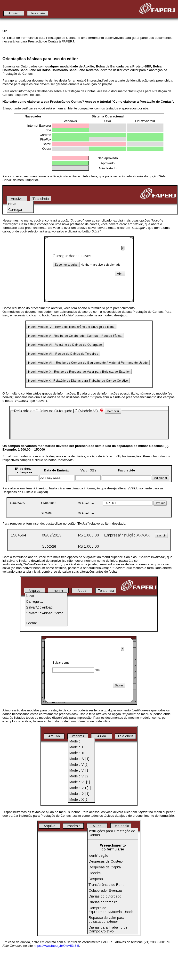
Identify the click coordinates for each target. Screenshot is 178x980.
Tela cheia (38, 13)
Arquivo (14, 13)
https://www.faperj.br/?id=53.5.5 (56, 946)
